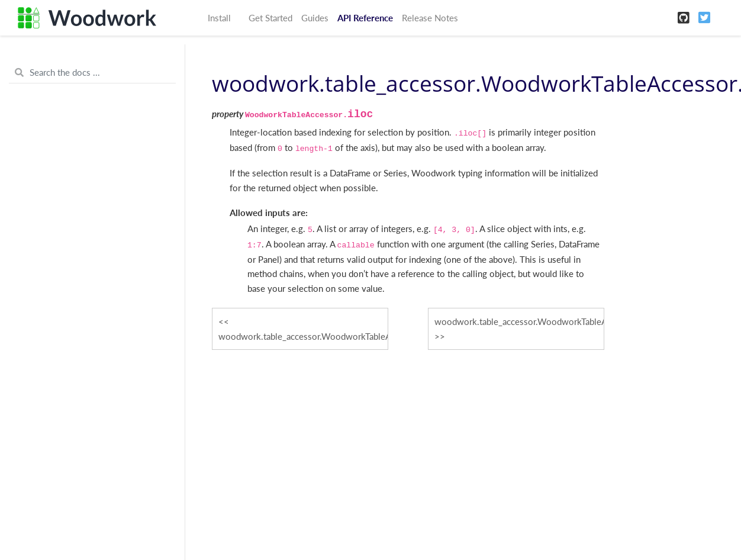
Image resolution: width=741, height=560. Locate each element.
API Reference (365, 18)
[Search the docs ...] (92, 73)
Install (219, 18)
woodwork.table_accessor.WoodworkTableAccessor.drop (303, 336)
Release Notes (430, 18)
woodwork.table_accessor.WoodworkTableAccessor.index (519, 321)
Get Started (270, 18)
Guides (315, 18)
